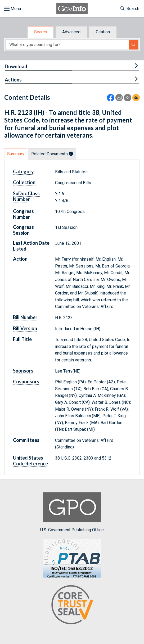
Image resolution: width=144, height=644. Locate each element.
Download (16, 66)
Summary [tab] (16, 154)
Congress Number (23, 214)
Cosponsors (26, 382)
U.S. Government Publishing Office (72, 512)
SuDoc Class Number (26, 196)
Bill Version (25, 328)
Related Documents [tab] (52, 154)
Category (23, 171)
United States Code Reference (30, 461)
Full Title (22, 339)
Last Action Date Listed (31, 246)
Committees (26, 440)
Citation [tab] (103, 32)
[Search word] (68, 45)
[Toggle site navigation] (13, 9)
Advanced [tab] (71, 32)
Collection (24, 182)
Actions (13, 80)
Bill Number (25, 317)
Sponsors (23, 371)
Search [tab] (40, 32)
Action (20, 259)
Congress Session (23, 230)
